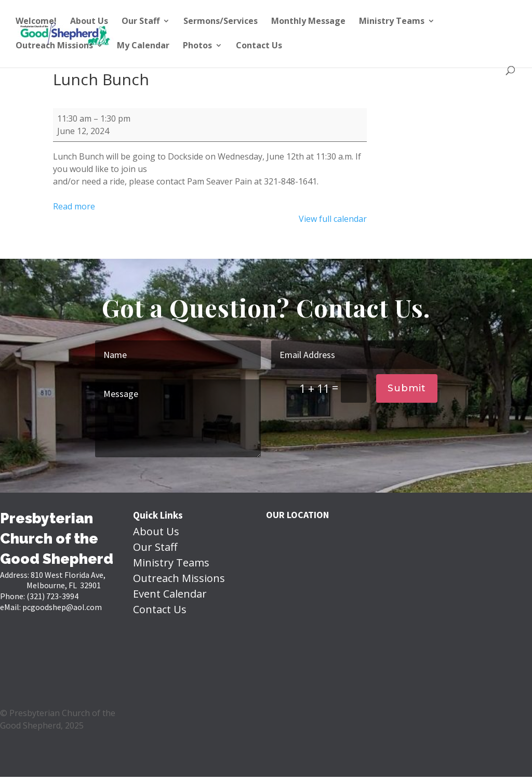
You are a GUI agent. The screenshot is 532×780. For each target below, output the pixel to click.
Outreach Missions (54, 46)
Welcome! (36, 22)
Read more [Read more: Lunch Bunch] (74, 206)
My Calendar (143, 46)
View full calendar (333, 219)
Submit (407, 388)
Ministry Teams (392, 22)
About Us (89, 22)
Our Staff (141, 22)
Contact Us (259, 46)
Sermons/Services (221, 22)
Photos (197, 46)
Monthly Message (308, 22)
